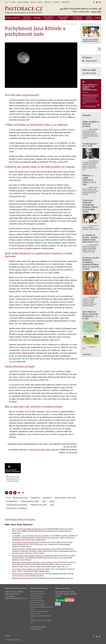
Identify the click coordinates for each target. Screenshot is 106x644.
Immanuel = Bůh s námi (39, 505)
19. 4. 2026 (93, 73)
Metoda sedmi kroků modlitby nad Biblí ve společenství (33, 556)
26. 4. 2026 (86, 73)
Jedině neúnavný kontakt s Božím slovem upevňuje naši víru (35, 549)
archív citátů (96, 12)
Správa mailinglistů (91, 61)
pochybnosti (35, 498)
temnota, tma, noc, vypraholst (17, 508)
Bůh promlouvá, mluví (20, 498)
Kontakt (7, 635)
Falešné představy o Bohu (30, 501)
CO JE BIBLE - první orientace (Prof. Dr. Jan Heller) (31, 536)
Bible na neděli (89, 70)
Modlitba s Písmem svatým (22, 578)
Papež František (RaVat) (62, 591)
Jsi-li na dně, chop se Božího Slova (25, 569)
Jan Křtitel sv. (47, 498)
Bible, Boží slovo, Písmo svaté (65, 498)
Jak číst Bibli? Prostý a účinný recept (26, 542)
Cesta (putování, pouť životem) (17, 505)
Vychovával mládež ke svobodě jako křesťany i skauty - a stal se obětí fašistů (91, 206)
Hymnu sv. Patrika (40, 627)
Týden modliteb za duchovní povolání (91, 124)
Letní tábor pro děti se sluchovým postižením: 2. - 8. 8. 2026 (90, 315)
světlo (44, 501)
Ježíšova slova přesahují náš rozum (25, 574)
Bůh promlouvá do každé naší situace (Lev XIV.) (30, 529)
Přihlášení (87, 58)
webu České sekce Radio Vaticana (44, 450)
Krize (52, 505)
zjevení (52, 501)
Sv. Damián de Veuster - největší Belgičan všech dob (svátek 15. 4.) (90, 238)
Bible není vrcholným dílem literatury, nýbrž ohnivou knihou (35, 562)
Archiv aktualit (87, 354)
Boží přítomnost (12, 501)
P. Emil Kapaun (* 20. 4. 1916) (90, 145)
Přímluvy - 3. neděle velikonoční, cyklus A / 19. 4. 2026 (89, 180)
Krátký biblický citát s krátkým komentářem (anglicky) (66, 594)
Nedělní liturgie (91, 106)
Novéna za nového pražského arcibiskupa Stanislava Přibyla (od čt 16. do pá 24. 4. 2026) (91, 263)
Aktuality (87, 115)
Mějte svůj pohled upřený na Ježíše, (81, 9)
